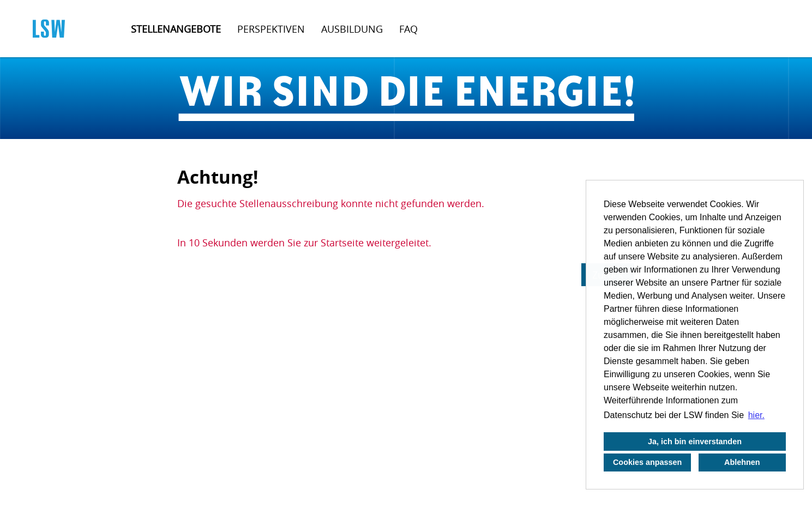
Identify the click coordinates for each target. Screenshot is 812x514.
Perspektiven (271, 29)
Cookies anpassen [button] (647, 462)
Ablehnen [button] (742, 462)
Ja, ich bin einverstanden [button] (695, 442)
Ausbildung (352, 29)
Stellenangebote (176, 29)
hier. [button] (756, 415)
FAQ (408, 29)
